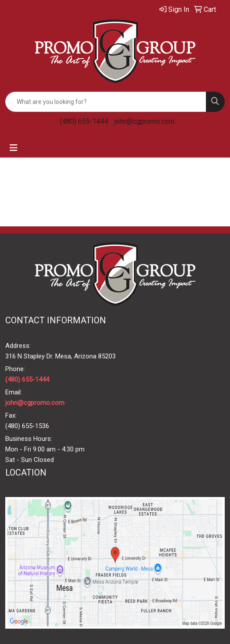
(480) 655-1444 (84, 121)
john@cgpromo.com (144, 121)
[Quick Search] (106, 102)
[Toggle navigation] (14, 148)
